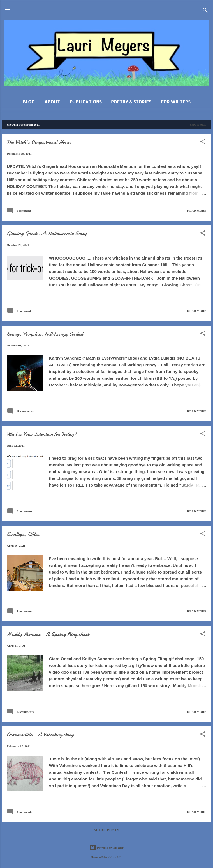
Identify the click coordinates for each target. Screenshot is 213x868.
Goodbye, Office (23, 534)
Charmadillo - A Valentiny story (40, 734)
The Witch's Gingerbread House (39, 142)
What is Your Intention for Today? (42, 434)
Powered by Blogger (106, 848)
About (52, 102)
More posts (106, 830)
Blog (29, 102)
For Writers (176, 102)
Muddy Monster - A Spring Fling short (48, 634)
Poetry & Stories (131, 102)
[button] (203, 143)
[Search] (205, 11)
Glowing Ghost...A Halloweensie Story (47, 233)
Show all (198, 124)
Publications (86, 102)
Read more (197, 211)
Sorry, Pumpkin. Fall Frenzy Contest (45, 334)
